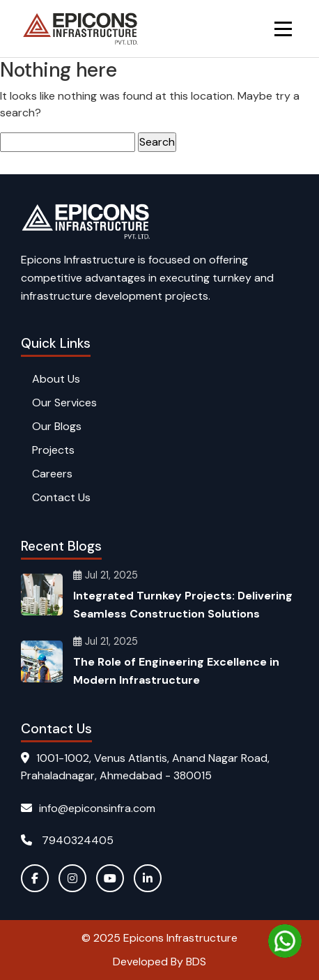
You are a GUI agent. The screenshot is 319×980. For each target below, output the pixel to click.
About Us (56, 379)
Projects (53, 450)
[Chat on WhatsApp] (285, 941)
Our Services (64, 403)
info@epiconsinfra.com (88, 808)
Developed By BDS (159, 962)
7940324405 (67, 840)
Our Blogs (57, 426)
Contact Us (61, 497)
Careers (52, 474)
